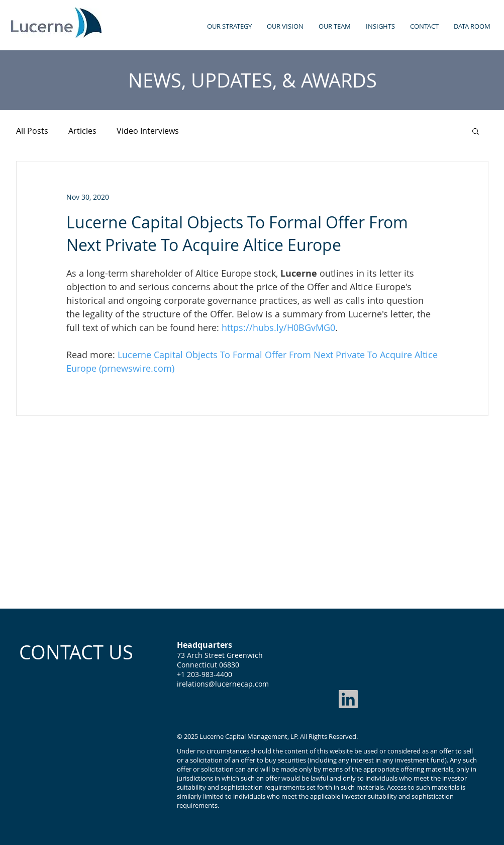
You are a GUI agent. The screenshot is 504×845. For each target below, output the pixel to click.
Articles (82, 131)
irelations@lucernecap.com (223, 684)
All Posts (32, 131)
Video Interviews (148, 131)
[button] (476, 131)
